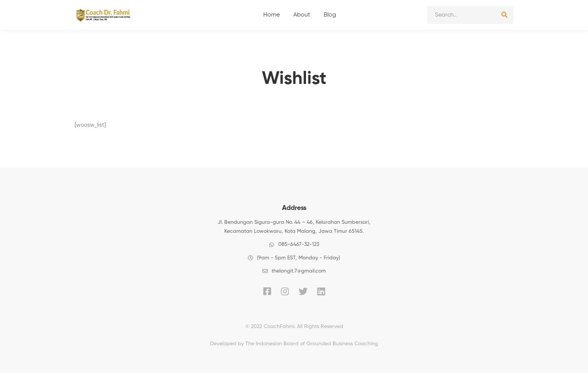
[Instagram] (285, 291)
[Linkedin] (321, 291)
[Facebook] (267, 291)
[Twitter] (303, 291)
